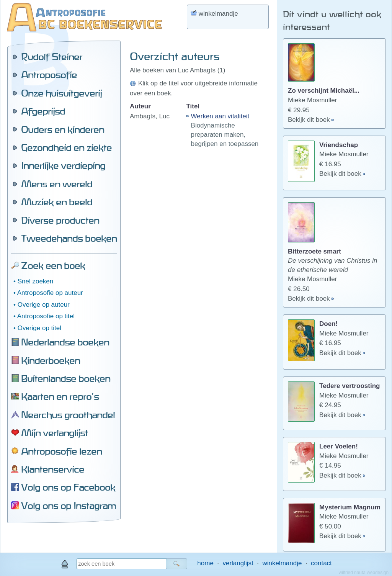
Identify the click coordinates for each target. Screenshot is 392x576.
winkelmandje (282, 563)
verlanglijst (238, 563)
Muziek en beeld (57, 202)
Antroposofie (49, 75)
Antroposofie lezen (61, 451)
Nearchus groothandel (68, 415)
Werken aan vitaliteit (220, 116)
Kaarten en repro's (60, 396)
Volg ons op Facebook (68, 487)
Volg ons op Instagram (69, 506)
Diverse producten (60, 220)
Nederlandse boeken (65, 342)
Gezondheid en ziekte (66, 147)
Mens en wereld (57, 184)
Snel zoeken (36, 281)
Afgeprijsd (43, 111)
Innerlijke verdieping (63, 165)
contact (321, 563)
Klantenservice (53, 469)
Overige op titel (39, 328)
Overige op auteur (44, 305)
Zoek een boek (53, 265)
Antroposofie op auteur (50, 293)
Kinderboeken (51, 360)
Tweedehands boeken (69, 238)
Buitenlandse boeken (66, 378)
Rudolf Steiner (52, 57)
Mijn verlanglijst (55, 433)
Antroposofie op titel (46, 316)
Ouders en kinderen (63, 129)
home (205, 563)
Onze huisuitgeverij (61, 93)
